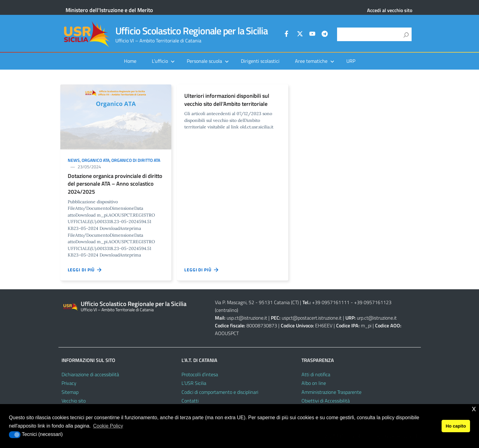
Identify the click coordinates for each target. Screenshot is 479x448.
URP (351, 61)
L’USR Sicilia (194, 383)
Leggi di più (85, 270)
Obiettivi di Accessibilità (326, 401)
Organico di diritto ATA (136, 160)
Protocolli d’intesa (200, 374)
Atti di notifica (316, 374)
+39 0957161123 (373, 302)
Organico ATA (96, 160)
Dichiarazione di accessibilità (90, 374)
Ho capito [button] (456, 426)
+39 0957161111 (331, 302)
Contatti (190, 401)
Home (130, 61)
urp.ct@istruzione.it (377, 318)
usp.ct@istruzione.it (247, 318)
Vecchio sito (74, 401)
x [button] (474, 409)
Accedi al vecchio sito (390, 10)
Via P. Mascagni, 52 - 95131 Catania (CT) (257, 302)
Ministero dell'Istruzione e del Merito (109, 10)
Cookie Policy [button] (108, 426)
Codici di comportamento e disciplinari (220, 392)
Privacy (69, 383)
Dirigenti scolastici (260, 61)
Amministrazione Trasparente (331, 392)
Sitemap (70, 392)
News (74, 160)
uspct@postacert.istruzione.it (312, 318)
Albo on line (314, 383)
